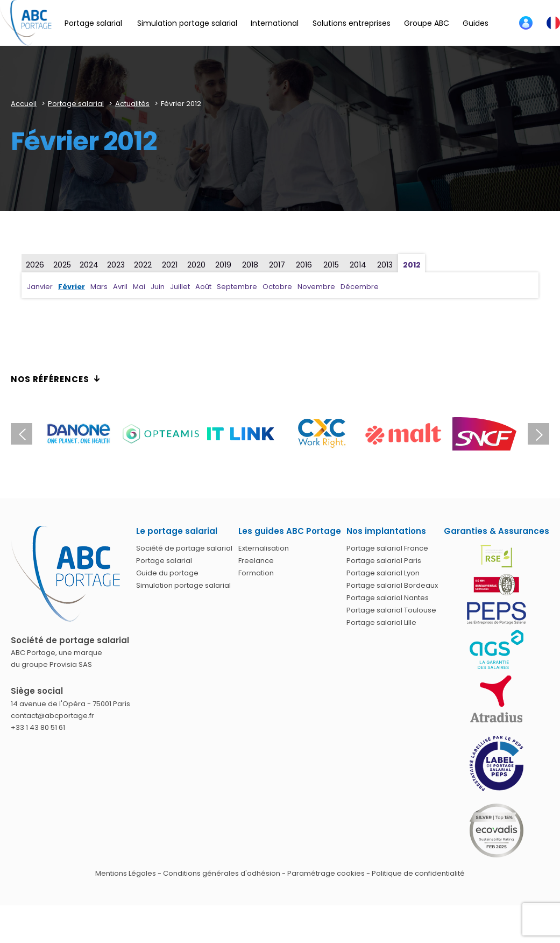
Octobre (277, 287)
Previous (22, 434)
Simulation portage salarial (183, 585)
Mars (99, 287)
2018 (250, 265)
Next (538, 434)
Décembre (360, 287)
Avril (120, 287)
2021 (170, 265)
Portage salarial (164, 561)
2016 (304, 265)
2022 (143, 265)
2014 (358, 265)
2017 (277, 265)
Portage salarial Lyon (383, 573)
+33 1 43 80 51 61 (38, 727)
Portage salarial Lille (381, 622)
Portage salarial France (387, 548)
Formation (256, 573)
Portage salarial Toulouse (391, 610)
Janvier (40, 287)
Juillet (180, 287)
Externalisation (264, 548)
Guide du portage (167, 573)
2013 (385, 265)
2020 (196, 265)
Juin (158, 287)
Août (203, 287)
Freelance (256, 561)
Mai (139, 287)
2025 (62, 265)
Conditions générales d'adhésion (222, 873)
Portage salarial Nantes (388, 598)
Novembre (316, 287)
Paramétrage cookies (326, 873)
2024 (89, 265)
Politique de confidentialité (418, 873)
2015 (331, 265)
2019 (223, 265)
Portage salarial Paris (384, 561)
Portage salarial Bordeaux (392, 585)
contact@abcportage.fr (52, 716)
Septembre (237, 287)
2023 (116, 265)
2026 (35, 265)
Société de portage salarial (184, 548)
